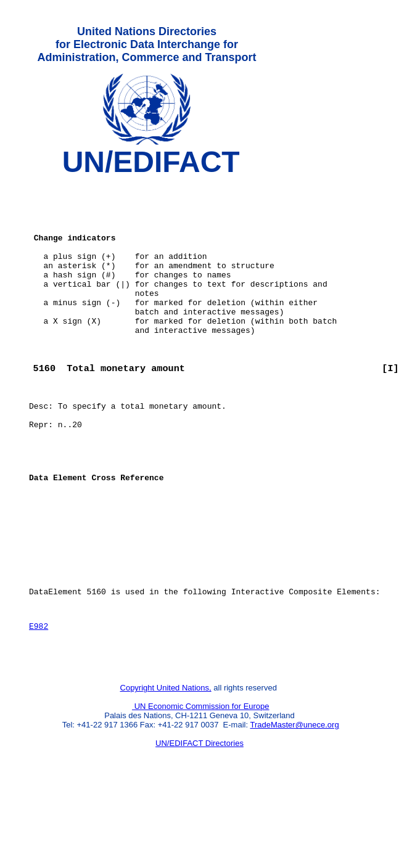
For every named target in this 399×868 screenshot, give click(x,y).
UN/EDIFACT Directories (199, 822)
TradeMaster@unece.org (294, 804)
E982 (39, 699)
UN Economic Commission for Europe (201, 785)
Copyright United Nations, (166, 767)
